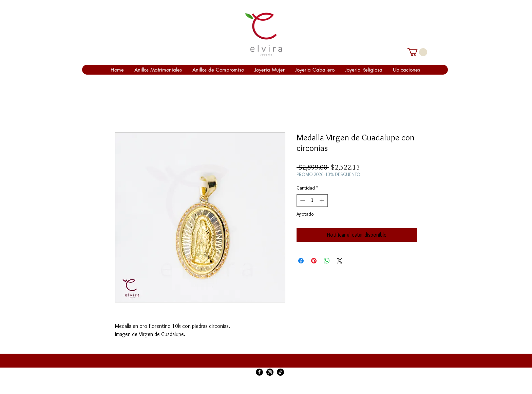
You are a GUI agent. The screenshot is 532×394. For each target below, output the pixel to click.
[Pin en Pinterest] (314, 261)
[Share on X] (340, 261)
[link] (417, 52)
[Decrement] (302, 201)
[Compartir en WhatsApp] (327, 261)
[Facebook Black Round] (259, 372)
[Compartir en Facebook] (301, 261)
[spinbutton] (312, 201)
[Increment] (322, 201)
